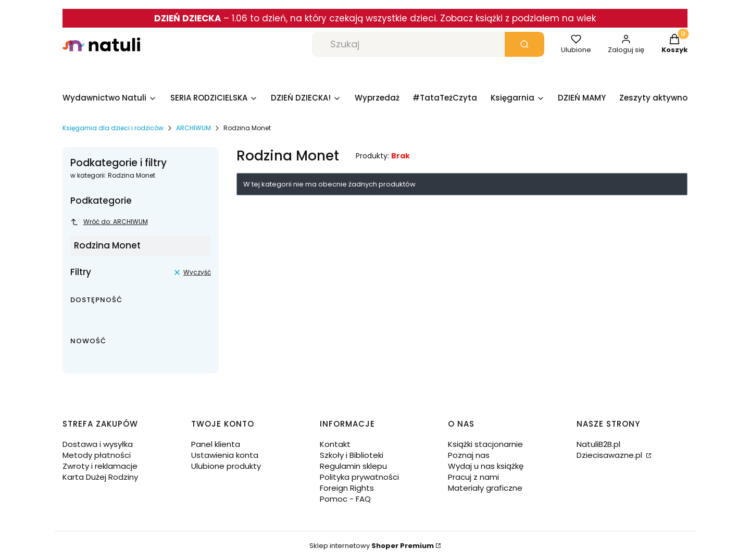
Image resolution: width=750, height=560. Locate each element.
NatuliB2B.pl (598, 444)
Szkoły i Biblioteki (352, 455)
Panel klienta (216, 444)
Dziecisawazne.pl (610, 455)
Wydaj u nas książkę (486, 466)
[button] (524, 44)
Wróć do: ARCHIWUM (109, 222)
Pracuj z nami (473, 477)
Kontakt (335, 444)
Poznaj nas (469, 455)
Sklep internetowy (372, 546)
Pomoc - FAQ (345, 499)
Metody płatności (97, 455)
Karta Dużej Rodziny (100, 477)
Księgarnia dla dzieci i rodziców (113, 128)
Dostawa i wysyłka (98, 444)
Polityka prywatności (359, 477)
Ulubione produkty (226, 466)
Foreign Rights (347, 488)
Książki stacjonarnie (485, 444)
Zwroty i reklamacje (100, 466)
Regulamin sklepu (353, 466)
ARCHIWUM (193, 128)
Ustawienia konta (225, 455)
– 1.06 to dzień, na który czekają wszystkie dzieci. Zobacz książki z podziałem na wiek (375, 18)
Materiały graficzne (485, 488)
